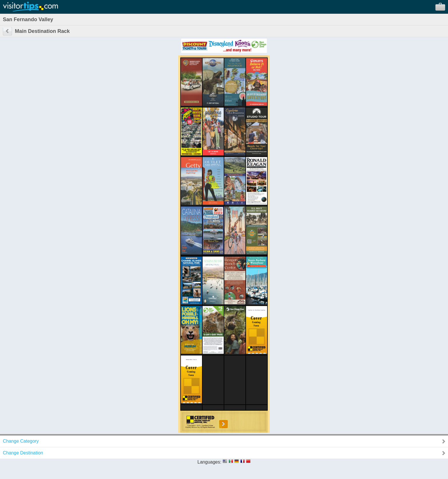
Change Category (21, 441)
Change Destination (23, 453)
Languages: (209, 462)
